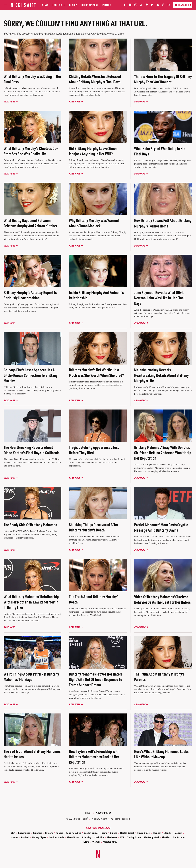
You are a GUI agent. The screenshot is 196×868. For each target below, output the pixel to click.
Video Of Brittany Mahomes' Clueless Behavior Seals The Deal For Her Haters (162, 599)
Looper (15, 837)
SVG (122, 837)
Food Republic (73, 833)
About (88, 813)
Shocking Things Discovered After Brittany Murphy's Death (94, 527)
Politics (107, 5)
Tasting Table (134, 837)
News (45, 5)
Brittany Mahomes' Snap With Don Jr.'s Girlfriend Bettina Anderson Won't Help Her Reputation (163, 453)
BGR (13, 833)
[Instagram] (136, 5)
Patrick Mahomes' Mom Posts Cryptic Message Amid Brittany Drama (161, 527)
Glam (104, 833)
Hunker (157, 833)
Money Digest (39, 837)
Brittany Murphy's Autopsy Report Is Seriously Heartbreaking (30, 295)
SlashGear (112, 837)
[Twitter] (141, 5)
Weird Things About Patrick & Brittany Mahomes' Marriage (31, 677)
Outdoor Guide (56, 837)
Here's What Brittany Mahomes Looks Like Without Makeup (161, 754)
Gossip (73, 5)
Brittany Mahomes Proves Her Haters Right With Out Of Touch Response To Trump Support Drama (96, 679)
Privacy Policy (103, 813)
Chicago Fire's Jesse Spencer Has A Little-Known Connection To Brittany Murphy (31, 375)
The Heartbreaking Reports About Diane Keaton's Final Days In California (32, 450)
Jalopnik (178, 833)
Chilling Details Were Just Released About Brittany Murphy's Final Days (95, 79)
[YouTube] (130, 5)
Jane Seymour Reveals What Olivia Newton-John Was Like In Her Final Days (159, 298)
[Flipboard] (152, 5)
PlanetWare (73, 837)
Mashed (25, 837)
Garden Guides (91, 833)
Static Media (81, 819)
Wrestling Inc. (110, 842)
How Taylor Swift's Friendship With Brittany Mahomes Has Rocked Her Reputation (94, 757)
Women (96, 842)
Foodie (59, 833)
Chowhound (24, 833)
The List (166, 837)
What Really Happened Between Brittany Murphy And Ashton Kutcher (30, 223)
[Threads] (163, 5)
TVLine (86, 842)
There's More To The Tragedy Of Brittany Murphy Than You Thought (163, 79)
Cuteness (38, 833)
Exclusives (59, 5)
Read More (9, 101)
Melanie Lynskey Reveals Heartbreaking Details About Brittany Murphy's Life (161, 375)
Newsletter (183, 5)
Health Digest (127, 833)
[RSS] (169, 5)
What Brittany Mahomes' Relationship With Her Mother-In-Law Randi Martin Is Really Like (31, 602)
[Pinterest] (147, 5)
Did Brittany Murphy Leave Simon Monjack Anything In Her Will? (93, 151)
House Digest (144, 833)
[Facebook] (125, 5)
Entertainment (90, 5)
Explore (49, 833)
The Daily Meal (151, 837)
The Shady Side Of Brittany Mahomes (30, 525)
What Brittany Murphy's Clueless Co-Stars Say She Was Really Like (31, 151)
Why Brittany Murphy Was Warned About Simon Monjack (94, 223)
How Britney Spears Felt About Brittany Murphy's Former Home (163, 223)
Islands (167, 833)
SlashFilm (99, 837)
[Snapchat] (158, 5)
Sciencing (86, 837)
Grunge (114, 833)
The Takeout (179, 837)
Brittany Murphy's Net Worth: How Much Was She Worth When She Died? (96, 372)
